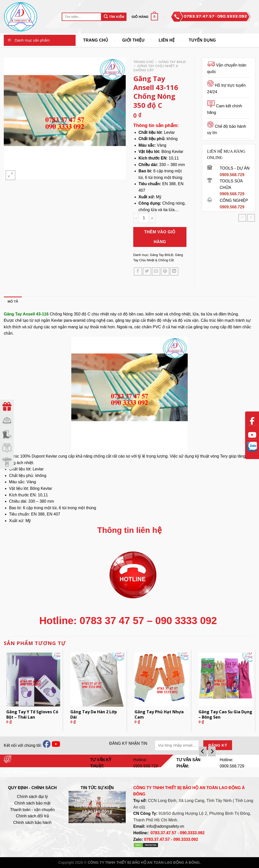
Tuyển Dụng (202, 40)
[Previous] (203, 751)
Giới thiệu (133, 40)
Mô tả (13, 301)
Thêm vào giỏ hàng (160, 237)
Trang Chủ (96, 40)
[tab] (13, 302)
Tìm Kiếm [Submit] (114, 17)
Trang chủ (143, 62)
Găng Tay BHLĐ (172, 62)
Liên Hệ (167, 40)
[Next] (212, 751)
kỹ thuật (202, 456)
